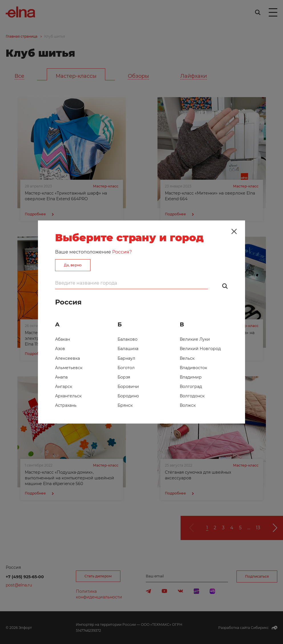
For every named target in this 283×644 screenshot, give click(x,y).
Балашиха (128, 349)
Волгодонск (192, 396)
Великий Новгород (200, 349)
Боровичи (128, 387)
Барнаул (126, 358)
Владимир (191, 377)
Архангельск (68, 396)
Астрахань (66, 405)
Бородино (128, 396)
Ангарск (64, 387)
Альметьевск (69, 368)
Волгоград (191, 387)
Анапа (61, 377)
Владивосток (193, 368)
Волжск (188, 405)
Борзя (124, 377)
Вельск (187, 358)
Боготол (126, 368)
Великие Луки (195, 339)
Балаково (128, 339)
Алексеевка (67, 358)
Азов (60, 349)
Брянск (125, 405)
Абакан (62, 339)
